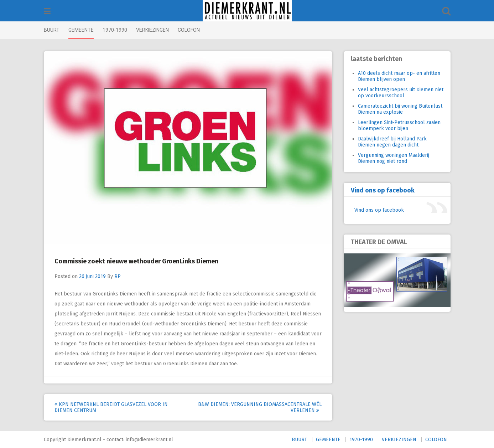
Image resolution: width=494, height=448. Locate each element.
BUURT (52, 30)
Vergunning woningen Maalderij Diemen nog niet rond (394, 158)
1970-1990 (115, 30)
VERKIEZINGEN (152, 30)
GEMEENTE (81, 30)
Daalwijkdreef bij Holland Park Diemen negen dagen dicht (392, 142)
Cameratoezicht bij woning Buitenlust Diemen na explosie (400, 109)
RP (118, 276)
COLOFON (189, 30)
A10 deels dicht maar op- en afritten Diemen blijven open (399, 76)
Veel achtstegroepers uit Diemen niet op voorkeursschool (401, 93)
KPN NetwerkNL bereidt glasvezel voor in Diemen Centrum (111, 407)
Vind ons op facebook (383, 190)
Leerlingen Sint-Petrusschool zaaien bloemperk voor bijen (399, 125)
